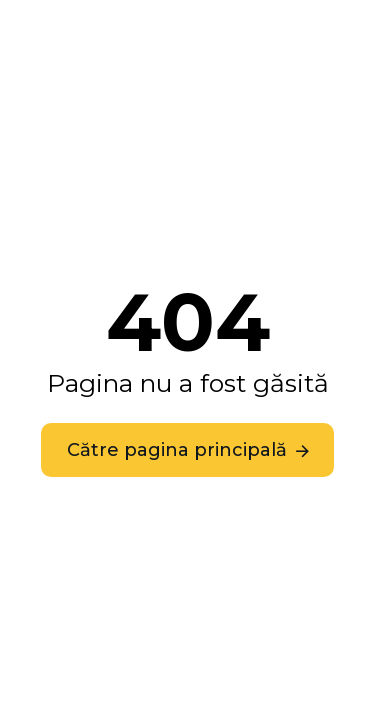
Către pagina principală (177, 450)
